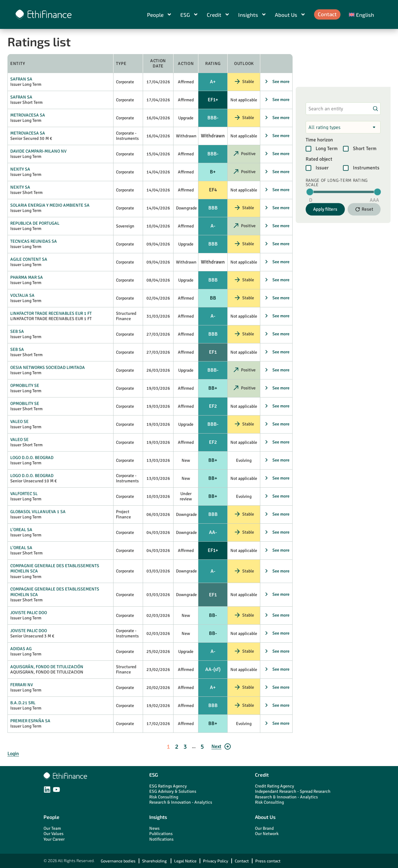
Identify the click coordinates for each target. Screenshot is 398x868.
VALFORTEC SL (24, 494)
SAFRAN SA (21, 79)
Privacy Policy (216, 861)
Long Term (327, 149)
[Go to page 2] (221, 746)
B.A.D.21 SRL (23, 703)
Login (13, 754)
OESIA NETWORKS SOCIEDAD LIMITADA (48, 367)
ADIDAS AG (21, 649)
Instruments (366, 168)
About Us (290, 14)
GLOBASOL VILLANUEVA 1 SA (38, 512)
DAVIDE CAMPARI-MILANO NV (38, 151)
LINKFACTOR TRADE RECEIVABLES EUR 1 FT (51, 313)
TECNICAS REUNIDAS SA (34, 241)
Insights (252, 14)
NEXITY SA (20, 169)
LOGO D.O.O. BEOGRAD (32, 458)
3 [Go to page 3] (185, 747)
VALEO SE (19, 422)
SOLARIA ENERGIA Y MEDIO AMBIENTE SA (50, 205)
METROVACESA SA (28, 115)
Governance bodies (118, 861)
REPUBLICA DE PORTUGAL (35, 223)
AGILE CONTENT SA (29, 259)
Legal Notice (185, 861)
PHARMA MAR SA (27, 277)
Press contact (268, 861)
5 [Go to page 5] (202, 747)
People (160, 14)
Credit (218, 14)
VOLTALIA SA (22, 295)
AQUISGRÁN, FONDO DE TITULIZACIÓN (47, 667)
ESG (189, 14)
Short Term (365, 149)
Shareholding (155, 861)
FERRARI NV (22, 685)
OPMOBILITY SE (25, 386)
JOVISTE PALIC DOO (29, 613)
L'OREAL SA (21, 530)
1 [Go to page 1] (168, 747)
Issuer (322, 168)
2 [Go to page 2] (177, 747)
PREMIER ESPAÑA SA (30, 721)
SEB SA (17, 331)
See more (281, 82)
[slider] (310, 192)
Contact (327, 14)
